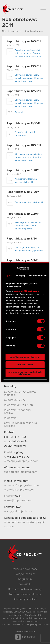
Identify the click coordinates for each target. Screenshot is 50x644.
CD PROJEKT (13, 8)
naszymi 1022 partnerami (26, 291)
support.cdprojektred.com (21, 472)
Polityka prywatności (25, 569)
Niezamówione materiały (25, 594)
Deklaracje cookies (25, 599)
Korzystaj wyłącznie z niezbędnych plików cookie (25, 373)
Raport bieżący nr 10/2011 (24, 145)
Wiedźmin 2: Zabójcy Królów (17, 412)
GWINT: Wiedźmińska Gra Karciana (20, 424)
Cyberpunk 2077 (15, 400)
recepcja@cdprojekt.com (21, 461)
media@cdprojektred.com (22, 485)
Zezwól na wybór (25, 365)
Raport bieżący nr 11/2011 (23, 124)
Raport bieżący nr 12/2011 (24, 91)
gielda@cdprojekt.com (20, 490)
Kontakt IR (25, 584)
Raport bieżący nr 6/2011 (23, 239)
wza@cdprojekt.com (18, 501)
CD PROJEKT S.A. (15, 437)
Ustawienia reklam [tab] (38, 275)
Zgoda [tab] (9, 275)
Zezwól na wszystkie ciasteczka (25, 357)
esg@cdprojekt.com (18, 511)
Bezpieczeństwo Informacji (25, 589)
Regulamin (25, 579)
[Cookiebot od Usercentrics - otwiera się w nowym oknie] (17, 268)
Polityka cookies (25, 574)
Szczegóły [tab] (20, 275)
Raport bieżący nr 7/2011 (23, 214)
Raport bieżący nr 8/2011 (23, 192)
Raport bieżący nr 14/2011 (24, 41)
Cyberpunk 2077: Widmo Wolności (20, 394)
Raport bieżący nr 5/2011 (23, 261)
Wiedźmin (10, 418)
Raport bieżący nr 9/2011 (23, 170)
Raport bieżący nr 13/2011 (24, 66)
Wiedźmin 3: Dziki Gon (18, 405)
